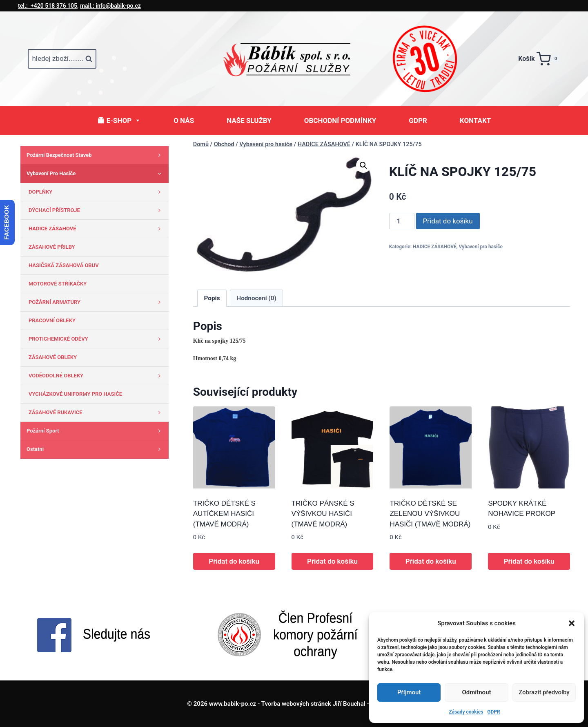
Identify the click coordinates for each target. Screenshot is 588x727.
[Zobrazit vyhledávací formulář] (62, 59)
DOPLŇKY (97, 192)
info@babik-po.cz (110, 6)
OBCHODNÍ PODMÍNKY (340, 120)
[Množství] (402, 221)
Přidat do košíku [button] (234, 561)
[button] (572, 623)
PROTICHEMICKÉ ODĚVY (97, 339)
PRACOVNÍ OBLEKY (52, 320)
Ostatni (96, 449)
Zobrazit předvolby (544, 692)
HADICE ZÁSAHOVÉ (435, 247)
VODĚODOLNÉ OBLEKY (97, 376)
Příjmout (409, 692)
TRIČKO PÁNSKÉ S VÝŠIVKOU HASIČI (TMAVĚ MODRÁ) (323, 514)
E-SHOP (124, 120)
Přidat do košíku (448, 221)
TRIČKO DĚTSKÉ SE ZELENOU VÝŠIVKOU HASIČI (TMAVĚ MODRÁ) (430, 514)
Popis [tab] (212, 298)
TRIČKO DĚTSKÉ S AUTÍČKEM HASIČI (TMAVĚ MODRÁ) (224, 514)
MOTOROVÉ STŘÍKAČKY (58, 284)
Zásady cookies (466, 712)
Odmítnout (477, 692)
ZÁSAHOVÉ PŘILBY (52, 247)
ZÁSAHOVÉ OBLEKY (53, 357)
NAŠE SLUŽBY (249, 120)
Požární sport (96, 431)
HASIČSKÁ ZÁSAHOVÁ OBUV (64, 265)
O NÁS (184, 120)
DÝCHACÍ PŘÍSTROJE (97, 210)
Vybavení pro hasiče (481, 247)
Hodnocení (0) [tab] (256, 298)
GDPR (493, 712)
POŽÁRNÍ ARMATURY (97, 302)
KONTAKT (475, 120)
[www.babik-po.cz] (294, 59)
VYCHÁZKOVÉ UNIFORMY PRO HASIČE (75, 394)
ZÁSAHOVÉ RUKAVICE (97, 413)
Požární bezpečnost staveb (96, 155)
